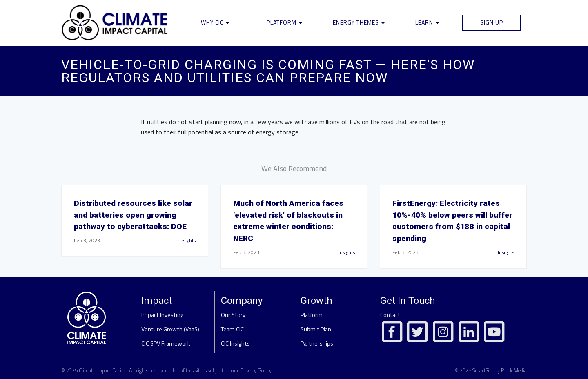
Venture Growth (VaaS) (170, 329)
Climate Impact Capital (103, 370)
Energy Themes (359, 22)
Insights (187, 240)
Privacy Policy (256, 370)
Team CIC (232, 329)
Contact (390, 315)
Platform (284, 22)
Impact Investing (162, 315)
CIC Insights (235, 343)
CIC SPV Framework (166, 343)
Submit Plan (316, 329)
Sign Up (492, 22)
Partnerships (317, 343)
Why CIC (215, 22)
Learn (427, 22)
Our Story (233, 315)
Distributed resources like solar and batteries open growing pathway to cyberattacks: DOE (133, 215)
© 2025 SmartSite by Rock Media (491, 370)
